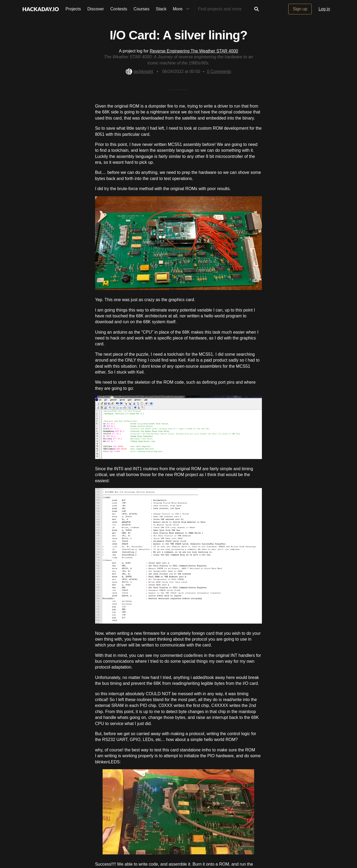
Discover (96, 9)
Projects (73, 9)
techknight (139, 71)
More (182, 9)
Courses (141, 9)
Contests (119, 9)
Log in (324, 9)
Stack (161, 9)
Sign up (300, 9)
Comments (219, 71)
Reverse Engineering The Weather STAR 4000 (194, 51)
